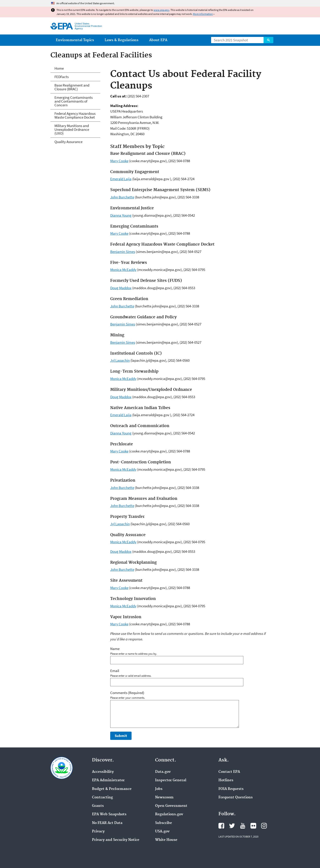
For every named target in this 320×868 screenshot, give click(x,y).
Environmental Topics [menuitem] (75, 40)
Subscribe (164, 823)
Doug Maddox (121, 288)
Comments (127, 693)
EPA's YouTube (243, 826)
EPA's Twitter (232, 826)
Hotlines (226, 780)
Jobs (159, 789)
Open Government (171, 806)
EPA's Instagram (264, 826)
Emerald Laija (121, 179)
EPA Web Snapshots (109, 814)
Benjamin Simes (123, 252)
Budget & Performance (112, 789)
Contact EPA (229, 772)
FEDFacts (62, 77)
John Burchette (122, 197)
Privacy (98, 832)
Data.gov (163, 772)
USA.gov (162, 832)
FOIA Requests (231, 789)
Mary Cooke (119, 161)
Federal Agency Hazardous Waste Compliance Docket (75, 115)
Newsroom (164, 797)
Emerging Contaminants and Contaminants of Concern (74, 101)
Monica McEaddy (123, 270)
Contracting (102, 797)
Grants (98, 806)
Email (115, 671)
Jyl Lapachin (120, 360)
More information (203, 14)
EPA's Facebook (221, 826)
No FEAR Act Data (107, 823)
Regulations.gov (169, 814)
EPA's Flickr (253, 826)
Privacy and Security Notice (116, 840)
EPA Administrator (108, 780)
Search (268, 40)
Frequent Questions (236, 797)
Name (115, 649)
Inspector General (171, 780)
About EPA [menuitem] (158, 40)
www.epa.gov (161, 10)
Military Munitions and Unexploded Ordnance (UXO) (72, 129)
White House (166, 840)
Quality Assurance (68, 142)
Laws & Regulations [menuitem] (122, 40)
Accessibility (103, 772)
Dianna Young (121, 215)
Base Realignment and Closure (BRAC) (72, 87)
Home (59, 68)
